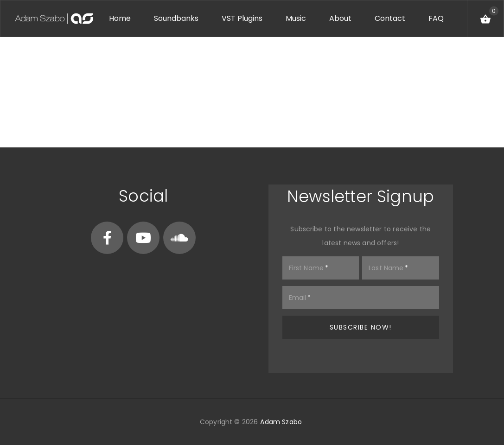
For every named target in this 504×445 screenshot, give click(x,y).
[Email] (361, 298)
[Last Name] (401, 268)
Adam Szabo (281, 422)
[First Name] (321, 268)
